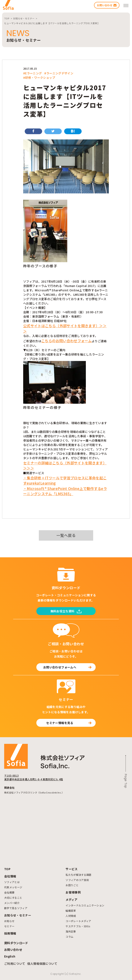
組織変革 (71, 910)
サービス (72, 869)
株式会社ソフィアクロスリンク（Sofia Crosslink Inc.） (34, 792)
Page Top (126, 781)
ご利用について (15, 964)
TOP (7, 869)
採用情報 (10, 933)
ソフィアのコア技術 (77, 880)
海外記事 (71, 931)
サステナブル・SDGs (78, 926)
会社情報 (10, 876)
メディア (71, 900)
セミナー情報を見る (69, 723)
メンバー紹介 (12, 903)
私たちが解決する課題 (79, 875)
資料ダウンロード (16, 943)
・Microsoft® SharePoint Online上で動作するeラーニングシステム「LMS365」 (65, 491)
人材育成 (71, 916)
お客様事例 (73, 892)
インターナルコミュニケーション (85, 905)
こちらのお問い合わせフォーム (66, 341)
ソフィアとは (12, 882)
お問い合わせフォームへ (67, 667)
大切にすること (13, 898)
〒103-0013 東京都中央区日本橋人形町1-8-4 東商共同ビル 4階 (34, 777)
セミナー (9, 926)
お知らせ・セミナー (18, 915)
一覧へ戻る (66, 535)
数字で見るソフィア (16, 908)
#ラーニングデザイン (59, 73)
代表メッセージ (13, 887)
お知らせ (9, 921)
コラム (69, 937)
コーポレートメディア (78, 921)
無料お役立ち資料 (66, 611)
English (10, 956)
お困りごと (72, 885)
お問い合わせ (13, 950)
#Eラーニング (32, 73)
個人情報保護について (42, 964)
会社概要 (9, 892)
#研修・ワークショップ (39, 78)
